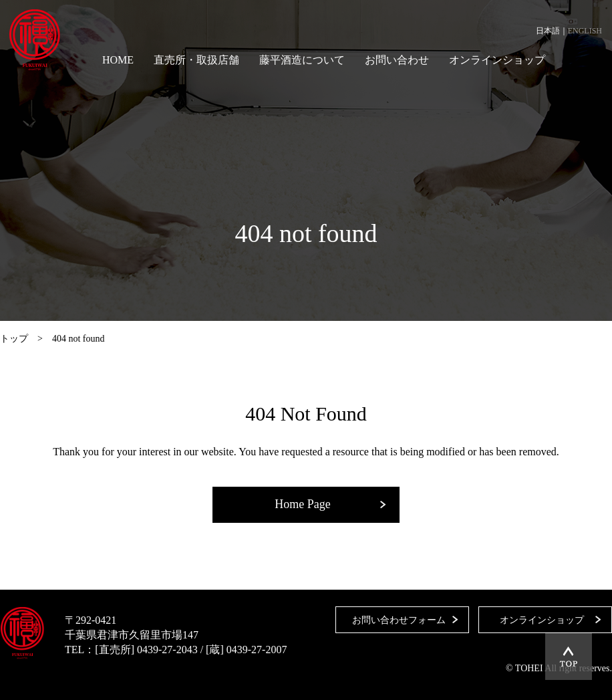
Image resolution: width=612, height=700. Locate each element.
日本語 (548, 31)
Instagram (595, 60)
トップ (14, 339)
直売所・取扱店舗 (196, 60)
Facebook (572, 60)
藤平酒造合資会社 (35, 40)
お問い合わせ (397, 60)
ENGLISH (585, 31)
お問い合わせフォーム (399, 620)
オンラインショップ (497, 60)
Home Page (302, 504)
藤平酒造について (302, 60)
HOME (118, 60)
